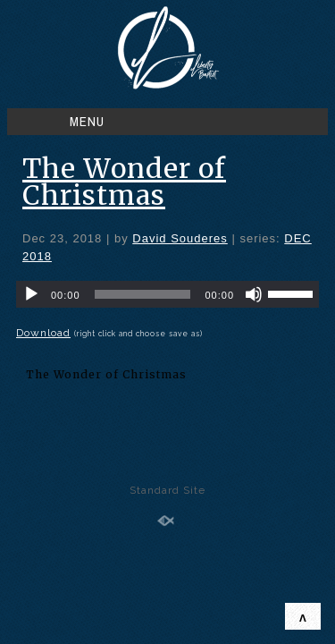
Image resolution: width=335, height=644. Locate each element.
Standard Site (167, 490)
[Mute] (254, 294)
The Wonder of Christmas (124, 182)
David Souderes (180, 238)
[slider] (143, 294)
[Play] (31, 294)
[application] (167, 294)
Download (43, 333)
